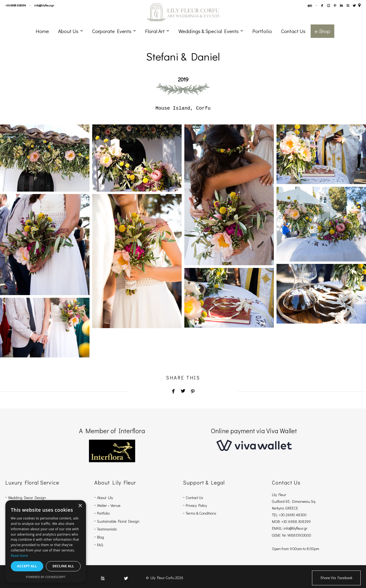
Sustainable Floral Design (118, 521)
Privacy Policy (196, 505)
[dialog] (46, 541)
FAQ (100, 545)
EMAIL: (278, 528)
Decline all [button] (63, 566)
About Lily (105, 498)
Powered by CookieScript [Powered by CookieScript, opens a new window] (46, 577)
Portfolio (103, 513)
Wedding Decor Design (27, 498)
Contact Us (194, 498)
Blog (101, 537)
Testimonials (107, 529)
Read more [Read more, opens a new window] (19, 556)
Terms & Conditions (201, 513)
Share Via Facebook (336, 578)
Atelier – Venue (109, 505)
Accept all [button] (27, 566)
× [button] (80, 506)
